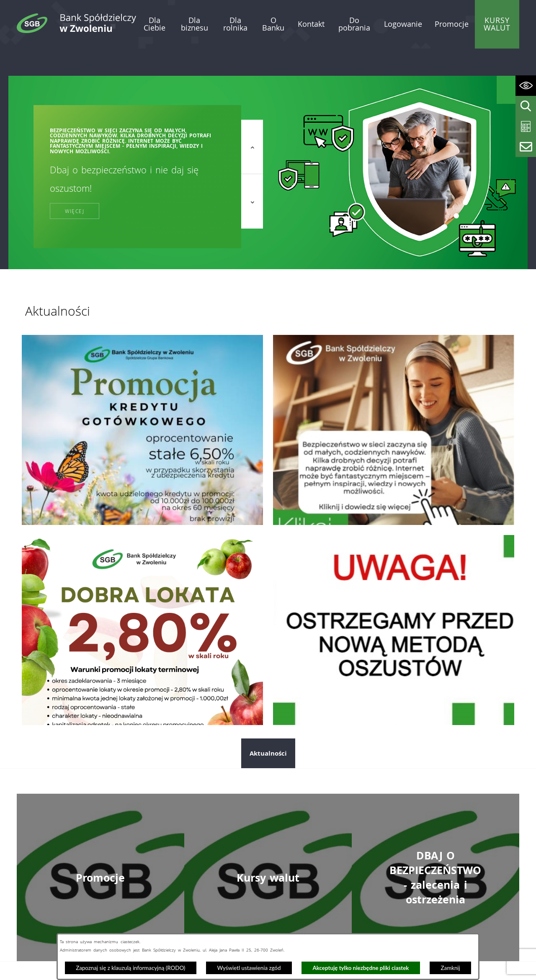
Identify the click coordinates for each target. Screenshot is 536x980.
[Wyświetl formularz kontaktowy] (526, 147)
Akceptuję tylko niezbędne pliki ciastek (361, 968)
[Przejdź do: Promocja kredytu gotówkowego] (142, 402)
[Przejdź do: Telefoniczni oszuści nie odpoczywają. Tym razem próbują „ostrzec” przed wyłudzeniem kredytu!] (394, 602)
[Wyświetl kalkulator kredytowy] (526, 127)
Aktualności (268, 726)
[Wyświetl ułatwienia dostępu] (526, 86)
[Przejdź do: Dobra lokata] (142, 602)
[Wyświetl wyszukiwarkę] (526, 106)
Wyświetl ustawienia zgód (249, 968)
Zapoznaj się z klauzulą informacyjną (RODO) (130, 968)
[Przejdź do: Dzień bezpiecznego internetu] (394, 402)
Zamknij (451, 968)
